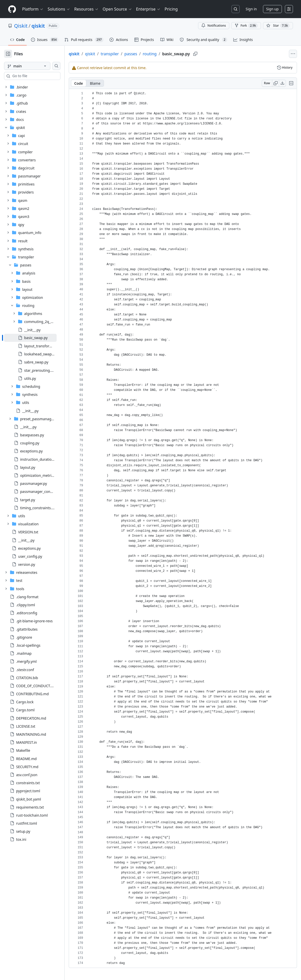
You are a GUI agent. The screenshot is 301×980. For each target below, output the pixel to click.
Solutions (59, 9)
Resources (86, 9)
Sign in (251, 9)
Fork (246, 26)
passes (147, 54)
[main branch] (35, 66)
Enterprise (148, 9)
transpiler (126, 54)
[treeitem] (38, 338)
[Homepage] (12, 9)
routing (166, 54)
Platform (33, 9)
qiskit (38, 26)
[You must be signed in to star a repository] (278, 26)
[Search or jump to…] (236, 9)
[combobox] (42, 76)
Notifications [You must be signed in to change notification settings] (214, 26)
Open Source (117, 9)
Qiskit (21, 26)
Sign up (272, 9)
